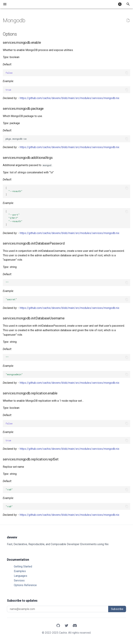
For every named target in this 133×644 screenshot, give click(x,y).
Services (19, 580)
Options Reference (25, 585)
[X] (66, 626)
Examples (20, 571)
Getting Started (23, 566)
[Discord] (75, 626)
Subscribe (117, 609)
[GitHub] (58, 626)
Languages (21, 576)
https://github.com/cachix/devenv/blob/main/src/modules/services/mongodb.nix (70, 98)
